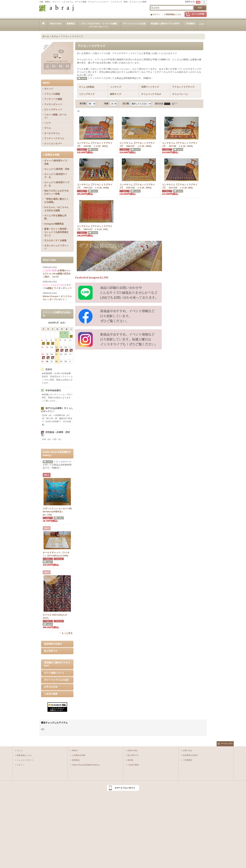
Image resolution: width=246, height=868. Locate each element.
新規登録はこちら (174, 14)
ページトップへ (227, 743)
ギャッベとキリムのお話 (56, 680)
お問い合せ (187, 750)
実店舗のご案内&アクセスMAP (57, 664)
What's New (132, 750)
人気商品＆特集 (79, 755)
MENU (75, 750)
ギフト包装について (54, 673)
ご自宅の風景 (51, 694)
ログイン (156, 14)
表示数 (83, 104)
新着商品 (76, 760)
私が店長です (51, 651)
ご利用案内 (187, 760)
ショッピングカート (25, 760)
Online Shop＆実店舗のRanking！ (86, 765)
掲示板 (130, 760)
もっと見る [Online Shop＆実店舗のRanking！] (67, 633)
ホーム (20, 750)
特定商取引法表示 (53, 644)
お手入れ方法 (51, 687)
